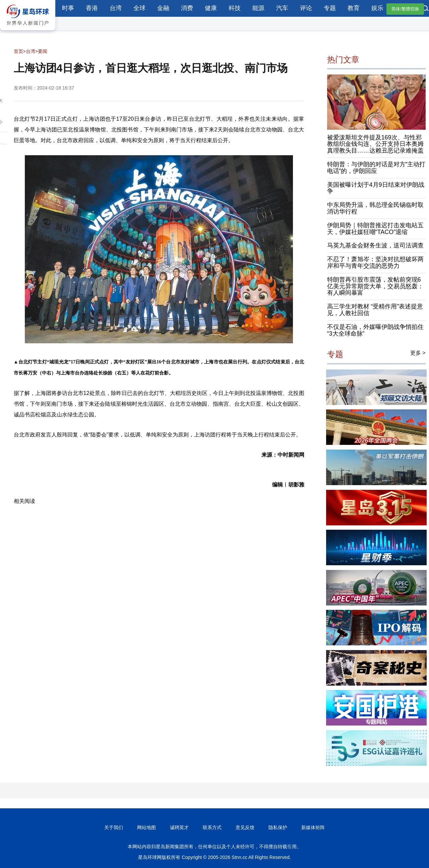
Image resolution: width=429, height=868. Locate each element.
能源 (258, 8)
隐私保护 (278, 827)
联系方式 (212, 827)
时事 (68, 8)
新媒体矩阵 (313, 827)
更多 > (418, 353)
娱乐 (377, 8)
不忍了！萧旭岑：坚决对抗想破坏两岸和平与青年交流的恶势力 (375, 263)
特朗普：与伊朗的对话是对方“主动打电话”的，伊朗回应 (376, 168)
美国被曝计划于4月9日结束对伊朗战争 (376, 188)
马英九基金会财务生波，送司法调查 (375, 245)
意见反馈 (245, 827)
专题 (330, 8)
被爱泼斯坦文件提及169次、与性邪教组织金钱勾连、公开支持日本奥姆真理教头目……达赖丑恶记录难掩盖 (375, 144)
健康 (211, 8)
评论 (306, 8)
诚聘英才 (179, 827)
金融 (163, 8)
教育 (354, 8)
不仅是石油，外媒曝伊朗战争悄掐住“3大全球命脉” (375, 330)
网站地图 (146, 827)
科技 (235, 8)
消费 (187, 8)
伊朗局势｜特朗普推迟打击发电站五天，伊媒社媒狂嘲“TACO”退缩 (375, 229)
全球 (139, 8)
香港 (92, 8)
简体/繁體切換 (405, 9)
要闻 (43, 51)
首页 (18, 51)
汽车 (282, 8)
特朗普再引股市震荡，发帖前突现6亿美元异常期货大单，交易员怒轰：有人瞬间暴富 (375, 286)
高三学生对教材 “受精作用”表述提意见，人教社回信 (375, 310)
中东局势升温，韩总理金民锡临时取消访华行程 (375, 208)
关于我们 (114, 827)
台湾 (116, 8)
